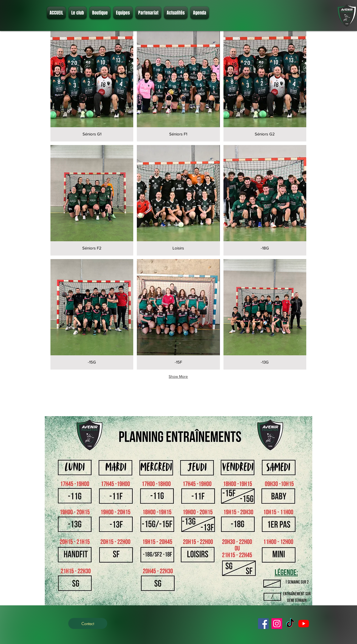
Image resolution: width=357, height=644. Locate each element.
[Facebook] (263, 624)
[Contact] (88, 623)
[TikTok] (290, 624)
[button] (78, 13)
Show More (178, 376)
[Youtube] (304, 624)
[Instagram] (277, 624)
